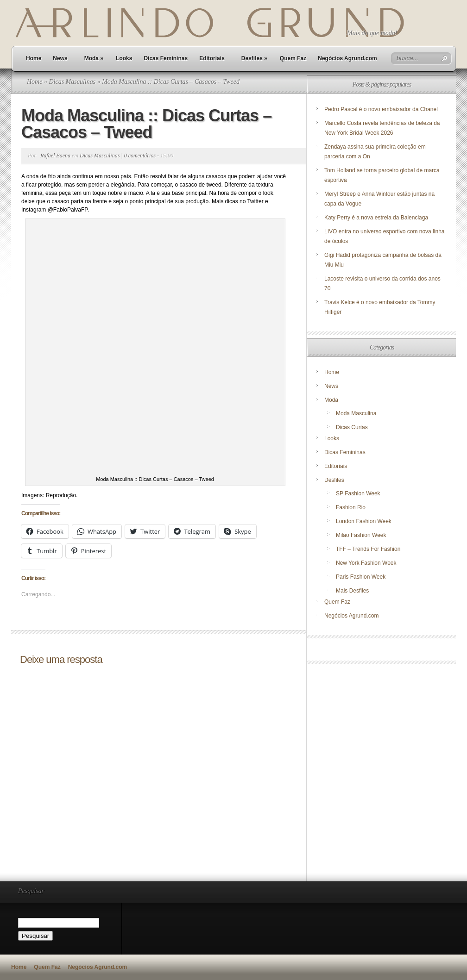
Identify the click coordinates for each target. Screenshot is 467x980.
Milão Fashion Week (361, 535)
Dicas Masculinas (72, 82)
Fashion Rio (351, 507)
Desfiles (254, 58)
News (60, 58)
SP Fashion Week (358, 493)
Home (34, 58)
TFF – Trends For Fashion (368, 549)
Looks (124, 58)
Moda (94, 58)
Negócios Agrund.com (347, 58)
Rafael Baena (55, 156)
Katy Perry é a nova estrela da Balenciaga (376, 218)
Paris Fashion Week (361, 577)
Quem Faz (293, 58)
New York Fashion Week (366, 563)
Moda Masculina (356, 413)
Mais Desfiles (352, 591)
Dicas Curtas (352, 427)
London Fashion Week (364, 521)
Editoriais (212, 58)
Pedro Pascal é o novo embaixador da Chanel (382, 109)
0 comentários (140, 156)
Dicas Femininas (166, 58)
